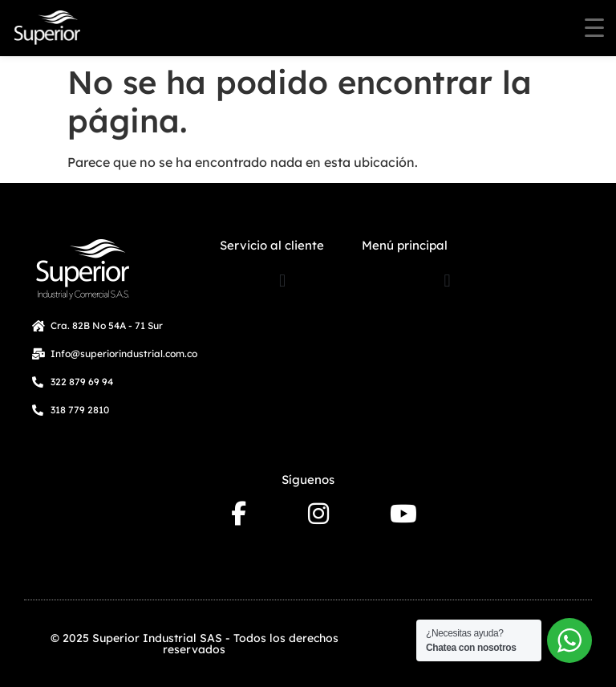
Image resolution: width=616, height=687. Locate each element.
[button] (283, 280)
